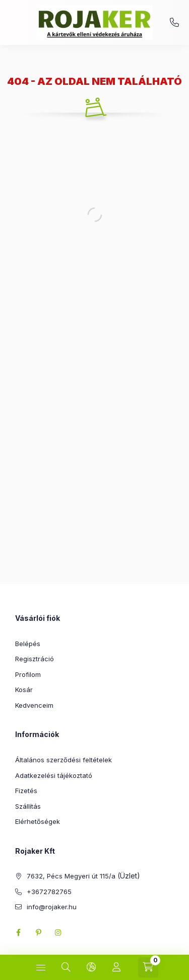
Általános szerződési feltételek (64, 760)
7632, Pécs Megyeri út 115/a (71, 876)
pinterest (38, 933)
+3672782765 (174, 23)
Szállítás (28, 806)
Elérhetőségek (38, 821)
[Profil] (116, 967)
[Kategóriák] (41, 967)
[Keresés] (66, 967)
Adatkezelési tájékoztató (54, 775)
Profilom (28, 674)
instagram (58, 933)
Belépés (28, 644)
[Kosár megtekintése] (148, 967)
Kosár (24, 690)
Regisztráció (35, 659)
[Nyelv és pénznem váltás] (91, 967)
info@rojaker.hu (52, 907)
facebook (18, 933)
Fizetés (26, 791)
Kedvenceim (34, 705)
